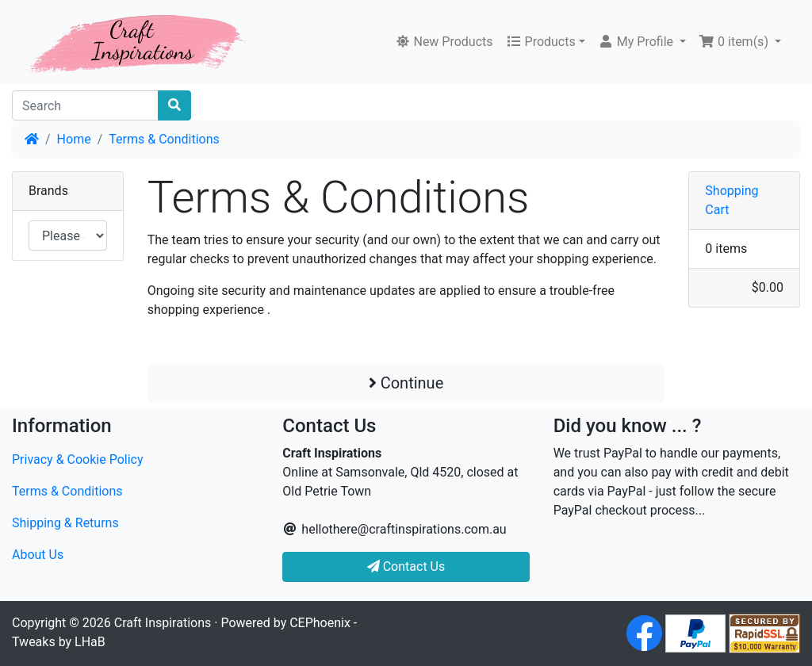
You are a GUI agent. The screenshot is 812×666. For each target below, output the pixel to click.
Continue (406, 383)
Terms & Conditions (164, 139)
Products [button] (541, 42)
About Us (38, 555)
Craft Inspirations (163, 623)
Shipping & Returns (65, 523)
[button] (642, 42)
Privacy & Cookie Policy (78, 459)
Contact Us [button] (406, 566)
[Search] (85, 105)
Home (74, 139)
